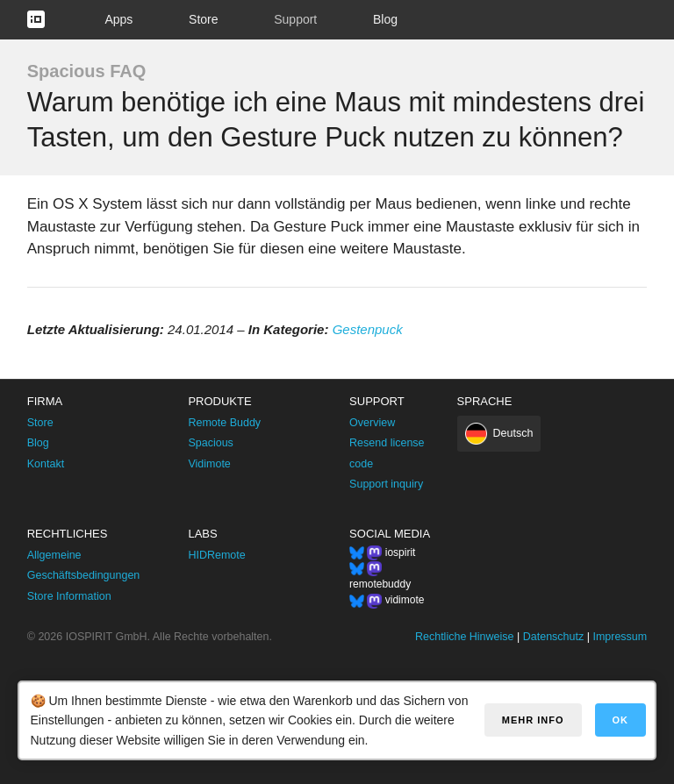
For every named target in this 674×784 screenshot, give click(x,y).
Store (203, 19)
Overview (372, 423)
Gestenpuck (368, 329)
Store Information (69, 596)
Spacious (210, 443)
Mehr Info (533, 720)
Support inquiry (386, 484)
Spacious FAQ (87, 71)
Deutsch (513, 433)
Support (295, 19)
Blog (385, 19)
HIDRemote (216, 555)
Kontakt (46, 464)
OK (621, 720)
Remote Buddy (224, 423)
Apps (118, 19)
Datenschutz (553, 637)
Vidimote (209, 464)
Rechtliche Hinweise (465, 637)
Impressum (620, 637)
